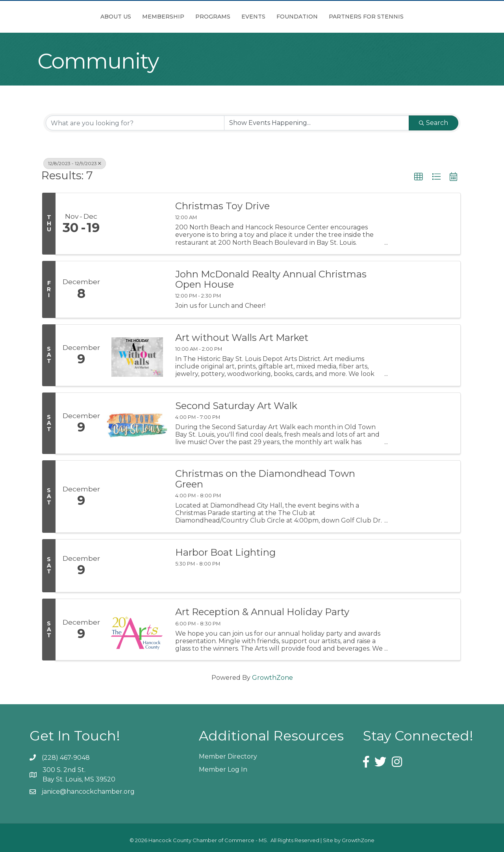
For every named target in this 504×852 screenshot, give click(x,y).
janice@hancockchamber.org (88, 792)
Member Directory (228, 756)
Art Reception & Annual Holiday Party (262, 612)
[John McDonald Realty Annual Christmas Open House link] (137, 289)
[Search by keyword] (135, 123)
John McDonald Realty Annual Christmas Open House (271, 280)
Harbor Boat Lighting (225, 552)
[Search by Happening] (317, 123)
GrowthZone (272, 678)
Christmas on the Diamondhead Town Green (265, 479)
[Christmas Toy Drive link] (137, 224)
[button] (419, 177)
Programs (169, 17)
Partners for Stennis (410, 17)
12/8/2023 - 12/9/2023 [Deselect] (75, 163)
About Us (72, 17)
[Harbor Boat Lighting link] (137, 566)
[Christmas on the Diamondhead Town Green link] (137, 496)
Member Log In (223, 769)
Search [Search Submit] (434, 123)
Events (297, 17)
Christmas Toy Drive (222, 206)
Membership (119, 17)
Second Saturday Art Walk (236, 406)
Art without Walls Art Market (242, 338)
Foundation (341, 17)
